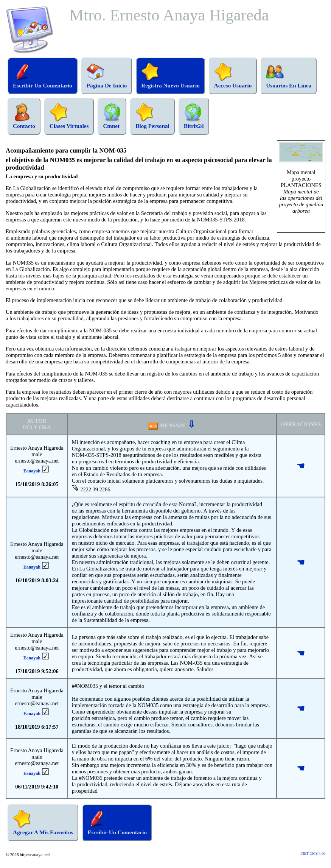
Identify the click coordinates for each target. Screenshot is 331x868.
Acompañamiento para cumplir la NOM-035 (66, 150)
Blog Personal (152, 116)
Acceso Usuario (233, 76)
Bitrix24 (194, 116)
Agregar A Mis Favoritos (43, 823)
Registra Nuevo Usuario (170, 76)
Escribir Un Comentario (43, 76)
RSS (153, 426)
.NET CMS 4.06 (313, 853)
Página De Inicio (107, 76)
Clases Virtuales (69, 116)
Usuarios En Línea (289, 76)
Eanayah (32, 471)
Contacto (24, 116)
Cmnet (112, 116)
